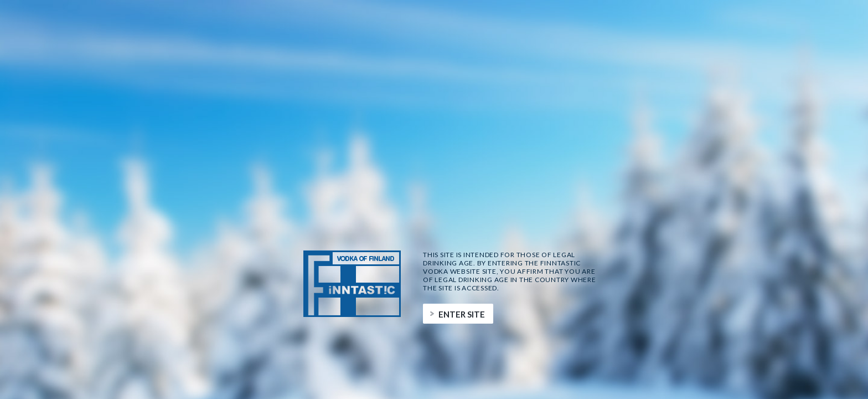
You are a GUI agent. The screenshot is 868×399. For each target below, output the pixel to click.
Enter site (462, 314)
